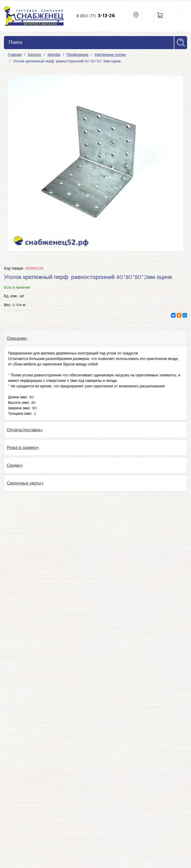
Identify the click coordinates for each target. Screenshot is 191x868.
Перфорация (77, 54)
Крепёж (54, 54)
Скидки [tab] (14, 465)
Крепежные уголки (110, 54)
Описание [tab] (16, 338)
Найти (181, 43)
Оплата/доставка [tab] (24, 430)
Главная (15, 54)
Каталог (35, 54)
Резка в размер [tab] (22, 447)
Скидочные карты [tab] (24, 483)
